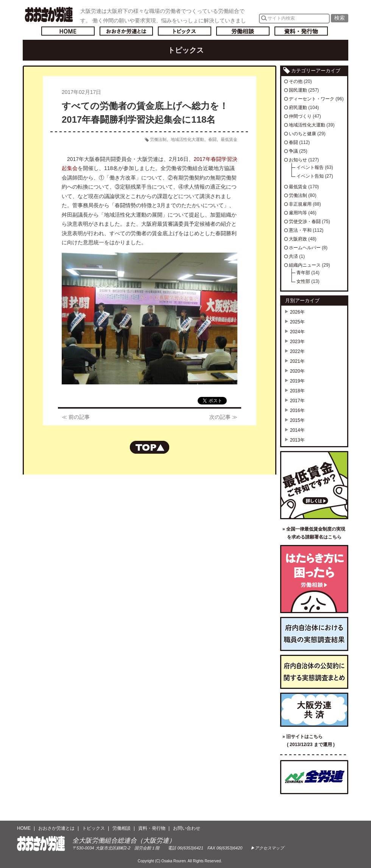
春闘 (212, 139)
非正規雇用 (300, 204)
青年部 (303, 273)
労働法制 (158, 139)
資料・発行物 (301, 31)
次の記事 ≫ (223, 417)
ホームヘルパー (305, 248)
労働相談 (243, 31)
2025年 (297, 322)
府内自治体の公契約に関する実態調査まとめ (314, 672)
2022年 (297, 351)
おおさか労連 (41, 844)
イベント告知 (310, 176)
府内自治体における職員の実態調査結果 (314, 634)
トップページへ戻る (68, 31)
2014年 (297, 430)
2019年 (297, 381)
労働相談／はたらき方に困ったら (314, 579)
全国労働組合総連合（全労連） (314, 777)
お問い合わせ (187, 828)
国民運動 (298, 90)
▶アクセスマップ (267, 848)
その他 (296, 81)
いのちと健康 (302, 134)
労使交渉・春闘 (305, 222)
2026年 (297, 312)
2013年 (297, 440)
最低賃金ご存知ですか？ (314, 485)
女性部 (303, 281)
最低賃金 (229, 139)
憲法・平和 (300, 230)
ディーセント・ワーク (312, 99)
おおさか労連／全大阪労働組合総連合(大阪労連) (49, 14)
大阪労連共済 (314, 710)
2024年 (297, 332)
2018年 (297, 391)
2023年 (297, 342)
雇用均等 (298, 213)
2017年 (297, 401)
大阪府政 (298, 239)
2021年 (297, 361)
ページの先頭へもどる (150, 447)
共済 (293, 256)
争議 (293, 151)
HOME (24, 828)
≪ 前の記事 (76, 417)
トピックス (185, 31)
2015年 (297, 420)
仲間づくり (300, 116)
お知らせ (298, 160)
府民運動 (298, 108)
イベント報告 (310, 167)
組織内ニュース (305, 265)
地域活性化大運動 (187, 139)
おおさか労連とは (126, 31)
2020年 (297, 371)
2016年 (297, 411)
